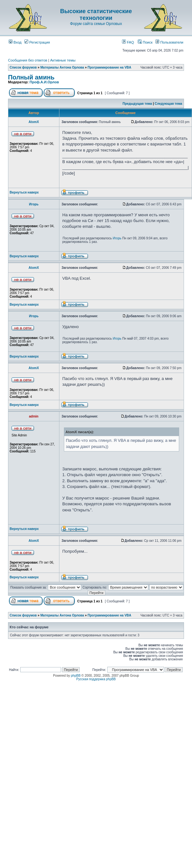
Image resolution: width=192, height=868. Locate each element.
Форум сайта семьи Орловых (96, 24)
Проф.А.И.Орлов (44, 82)
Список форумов (23, 67)
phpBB (76, 676)
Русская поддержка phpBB (96, 679)
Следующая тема (168, 104)
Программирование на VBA (109, 67)
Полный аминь (31, 77)
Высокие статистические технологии (96, 15)
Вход (15, 42)
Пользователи (169, 42)
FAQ (128, 42)
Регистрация (37, 42)
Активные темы (63, 60)
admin (34, 416)
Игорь (34, 204)
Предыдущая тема (137, 104)
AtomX (34, 122)
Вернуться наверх (24, 192)
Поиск (145, 42)
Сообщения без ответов (28, 60)
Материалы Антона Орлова (62, 67)
